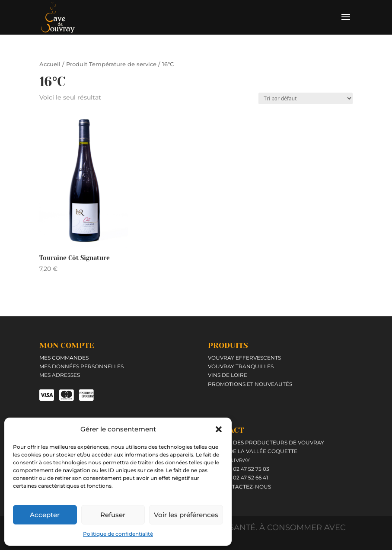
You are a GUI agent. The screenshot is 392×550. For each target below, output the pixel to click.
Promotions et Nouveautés (250, 384)
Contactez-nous (245, 487)
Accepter (45, 515)
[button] (219, 429)
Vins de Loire (228, 375)
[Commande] (306, 98)
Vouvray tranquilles (241, 366)
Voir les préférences (186, 515)
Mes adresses (60, 375)
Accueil (50, 64)
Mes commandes (64, 358)
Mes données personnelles (81, 366)
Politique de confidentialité (118, 534)
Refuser (113, 515)
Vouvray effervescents (244, 358)
